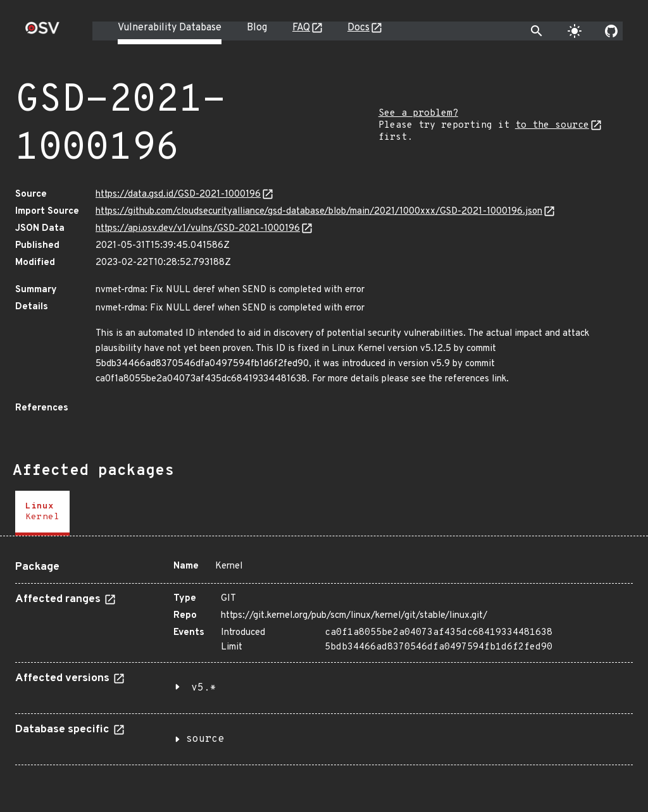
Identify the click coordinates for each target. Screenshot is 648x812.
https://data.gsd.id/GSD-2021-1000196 (178, 194)
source (205, 739)
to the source (552, 126)
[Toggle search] (537, 31)
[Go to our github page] (611, 31)
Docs (358, 28)
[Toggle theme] (575, 31)
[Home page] (42, 32)
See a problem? (418, 114)
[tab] (42, 513)
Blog (257, 28)
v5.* (204, 688)
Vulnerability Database (170, 28)
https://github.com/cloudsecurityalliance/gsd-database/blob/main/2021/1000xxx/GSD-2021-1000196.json (319, 212)
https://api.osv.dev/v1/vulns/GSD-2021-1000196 (198, 229)
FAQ (301, 28)
